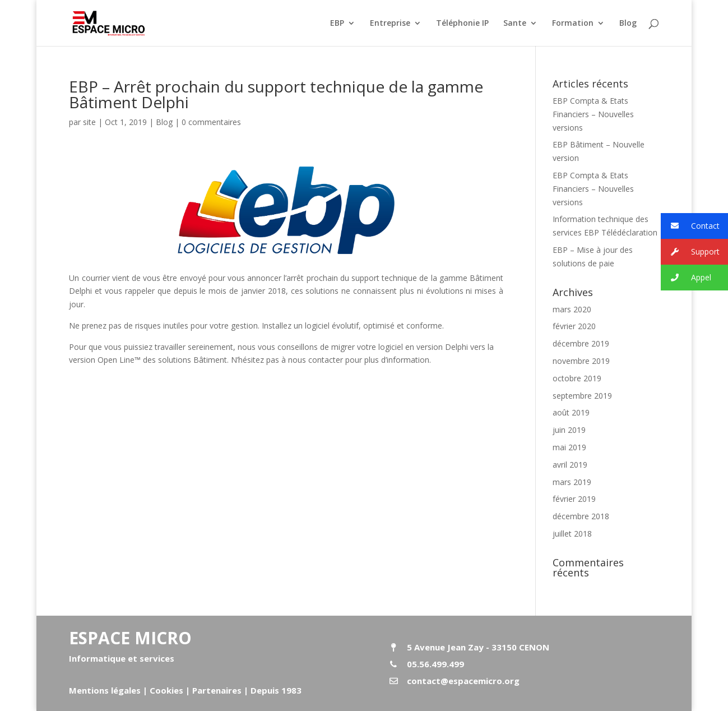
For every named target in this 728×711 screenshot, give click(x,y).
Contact (690, 226)
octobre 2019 (577, 378)
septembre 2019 (582, 396)
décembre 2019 (581, 343)
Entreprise (390, 24)
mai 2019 (569, 447)
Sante (515, 24)
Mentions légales (105, 690)
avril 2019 (570, 465)
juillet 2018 (572, 534)
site (89, 122)
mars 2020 (572, 309)
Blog (628, 24)
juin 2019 (569, 430)
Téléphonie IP (462, 24)
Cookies (166, 690)
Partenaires (216, 690)
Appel (686, 278)
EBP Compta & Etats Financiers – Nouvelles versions (593, 114)
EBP (337, 24)
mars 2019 (572, 482)
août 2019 (571, 412)
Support (690, 252)
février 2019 (574, 499)
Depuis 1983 (276, 690)
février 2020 (574, 326)
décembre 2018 (581, 516)
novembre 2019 (581, 361)
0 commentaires (211, 122)
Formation (573, 24)
